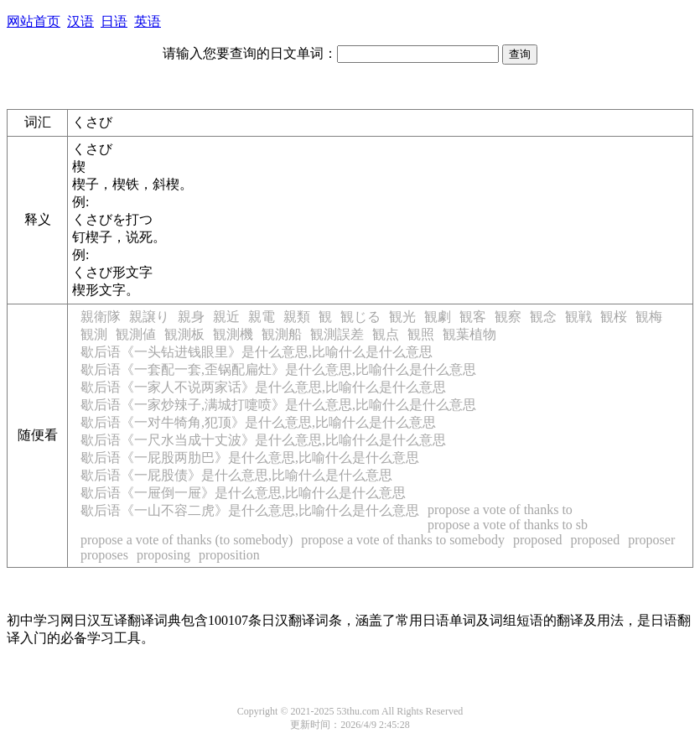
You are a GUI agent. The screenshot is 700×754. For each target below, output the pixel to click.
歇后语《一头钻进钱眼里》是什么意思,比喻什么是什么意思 (257, 352)
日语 (114, 21)
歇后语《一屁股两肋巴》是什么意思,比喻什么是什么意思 (250, 458)
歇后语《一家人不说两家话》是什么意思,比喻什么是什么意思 (263, 387)
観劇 (438, 317)
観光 (402, 317)
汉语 (80, 21)
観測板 (184, 334)
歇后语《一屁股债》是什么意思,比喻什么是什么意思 (236, 475)
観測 (94, 334)
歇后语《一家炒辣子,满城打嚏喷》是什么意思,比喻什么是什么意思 (278, 405)
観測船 (282, 334)
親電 (262, 317)
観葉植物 (469, 334)
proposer (651, 540)
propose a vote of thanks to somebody (403, 540)
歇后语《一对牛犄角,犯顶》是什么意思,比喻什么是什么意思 (258, 422)
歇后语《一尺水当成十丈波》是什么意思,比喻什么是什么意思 (263, 440)
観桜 (614, 317)
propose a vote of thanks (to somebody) (187, 540)
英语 (148, 21)
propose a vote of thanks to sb (508, 525)
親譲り (149, 317)
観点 (386, 334)
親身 (191, 317)
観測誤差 (337, 334)
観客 (473, 317)
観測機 (233, 334)
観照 (421, 334)
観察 (508, 317)
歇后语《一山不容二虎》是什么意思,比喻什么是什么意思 (250, 510)
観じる (360, 317)
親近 (226, 317)
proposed (538, 540)
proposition (229, 555)
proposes (104, 555)
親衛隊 (101, 317)
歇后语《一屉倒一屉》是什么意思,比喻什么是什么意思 (243, 493)
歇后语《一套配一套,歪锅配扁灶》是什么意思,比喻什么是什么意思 (278, 369)
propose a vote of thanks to (500, 510)
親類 (297, 317)
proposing (163, 555)
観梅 (649, 317)
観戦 (578, 317)
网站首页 (34, 21)
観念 (543, 317)
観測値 (136, 334)
